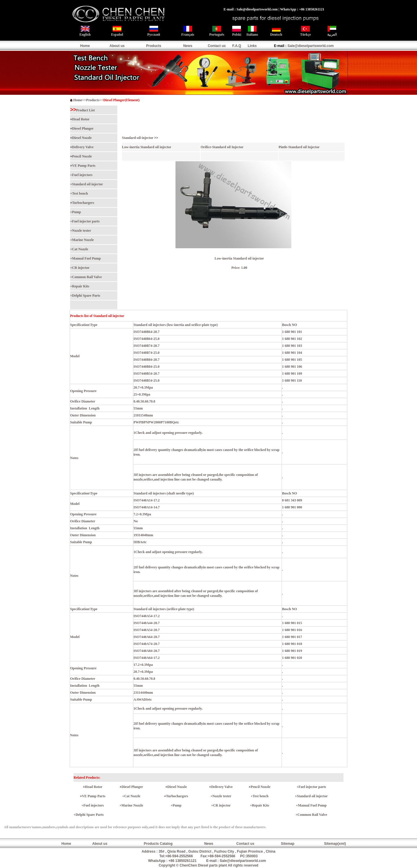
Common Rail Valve (87, 277)
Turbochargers (83, 203)
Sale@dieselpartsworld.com (311, 46)
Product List (85, 110)
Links (252, 46)
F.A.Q (237, 46)
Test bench (80, 193)
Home (85, 46)
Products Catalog (158, 844)
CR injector (81, 268)
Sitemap (288, 844)
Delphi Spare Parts (86, 296)
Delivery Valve (83, 147)
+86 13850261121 (183, 861)
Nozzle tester (82, 231)
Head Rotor (81, 119)
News (188, 46)
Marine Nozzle (83, 240)
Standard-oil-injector (138, 138)
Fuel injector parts (86, 221)
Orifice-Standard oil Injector (222, 147)
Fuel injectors (82, 175)
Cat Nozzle (80, 249)
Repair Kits (81, 286)
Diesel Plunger (83, 128)
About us (117, 46)
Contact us (217, 46)
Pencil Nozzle (82, 156)
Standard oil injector (88, 184)
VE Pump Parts (84, 166)
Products (154, 46)
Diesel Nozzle (82, 138)
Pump (77, 212)
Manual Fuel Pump (86, 258)
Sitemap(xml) (335, 844)
